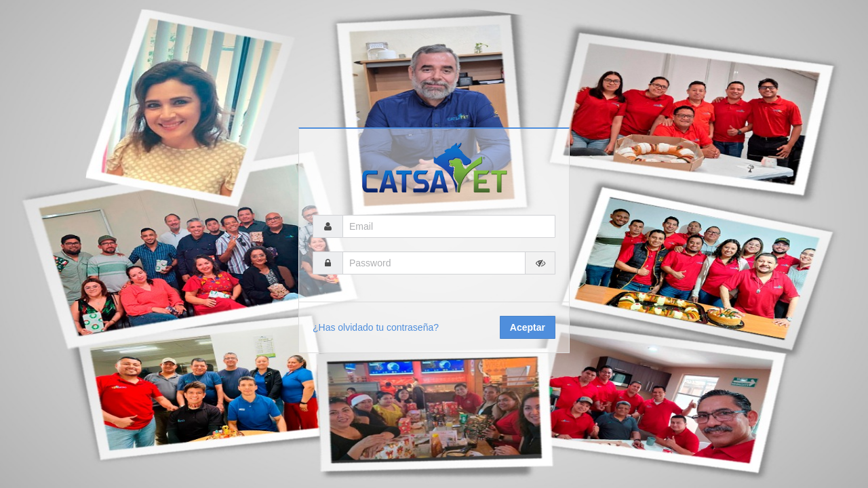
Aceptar (528, 327)
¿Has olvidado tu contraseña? (376, 327)
